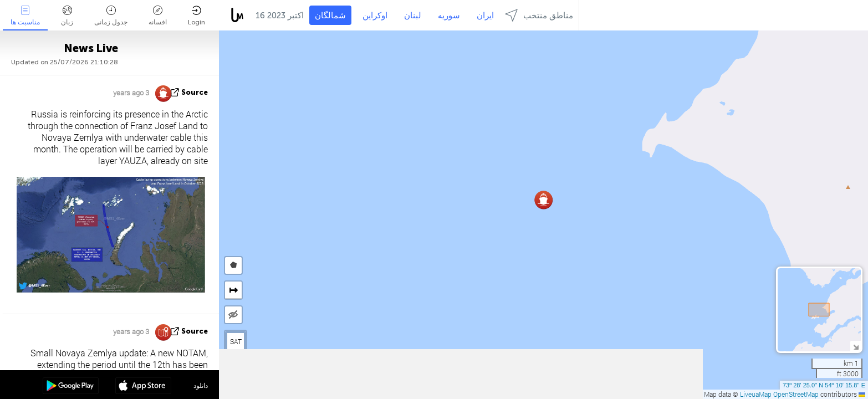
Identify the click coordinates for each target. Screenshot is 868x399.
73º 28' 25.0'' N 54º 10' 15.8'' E (824, 385)
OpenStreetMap (796, 394)
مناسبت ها (25, 16)
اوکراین (375, 16)
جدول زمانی (111, 16)
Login (196, 16)
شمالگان (330, 16)
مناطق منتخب (539, 15)
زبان (67, 16)
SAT (236, 341)
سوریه (449, 16)
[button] (543, 200)
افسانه (158, 16)
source (195, 92)
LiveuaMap (756, 394)
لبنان (413, 16)
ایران (485, 16)
